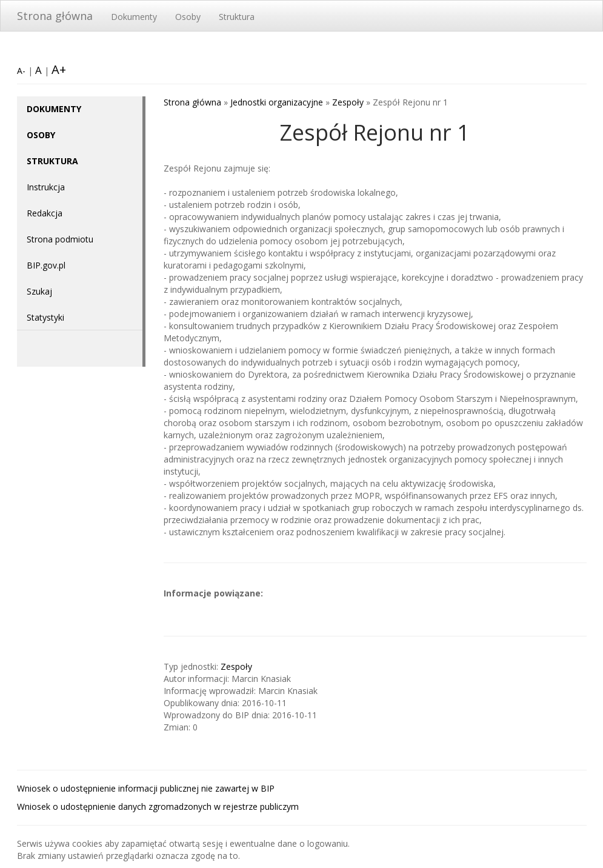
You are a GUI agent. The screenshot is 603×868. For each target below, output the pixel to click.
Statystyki (45, 317)
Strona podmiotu (60, 239)
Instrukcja (46, 187)
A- (21, 71)
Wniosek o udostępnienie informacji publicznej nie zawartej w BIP (146, 788)
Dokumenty (134, 17)
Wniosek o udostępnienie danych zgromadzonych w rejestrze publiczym (158, 806)
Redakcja (45, 213)
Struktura (237, 17)
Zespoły (348, 102)
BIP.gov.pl (46, 265)
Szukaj (39, 291)
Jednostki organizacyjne (277, 102)
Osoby (188, 17)
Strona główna (55, 16)
